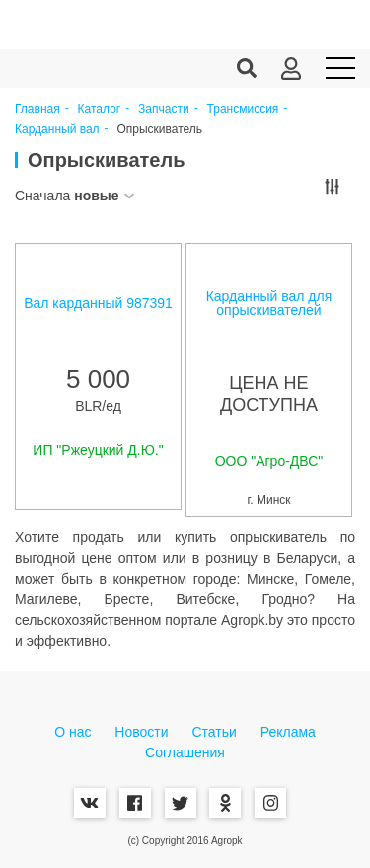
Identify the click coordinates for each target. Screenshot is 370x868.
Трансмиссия (243, 109)
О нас (73, 732)
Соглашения (185, 752)
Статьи (214, 732)
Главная (37, 109)
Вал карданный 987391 (98, 303)
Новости (141, 732)
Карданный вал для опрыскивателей (269, 303)
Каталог (100, 109)
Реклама (288, 732)
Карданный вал (57, 130)
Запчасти (164, 109)
